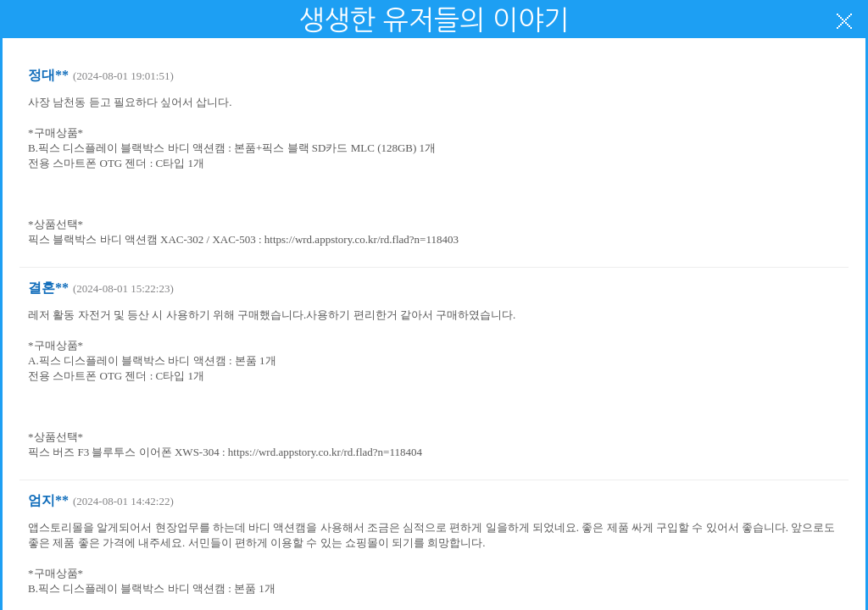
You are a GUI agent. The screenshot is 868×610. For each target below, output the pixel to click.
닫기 (844, 21)
